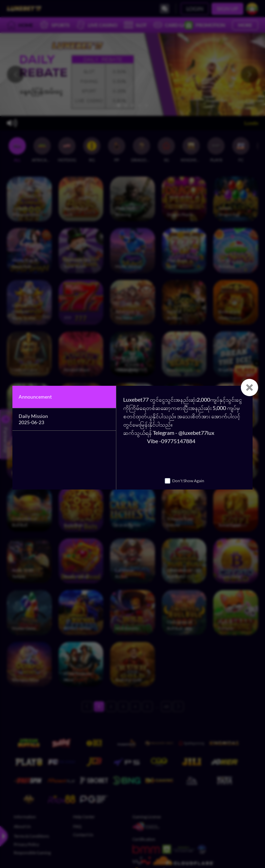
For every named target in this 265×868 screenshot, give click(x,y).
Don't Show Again (188, 481)
